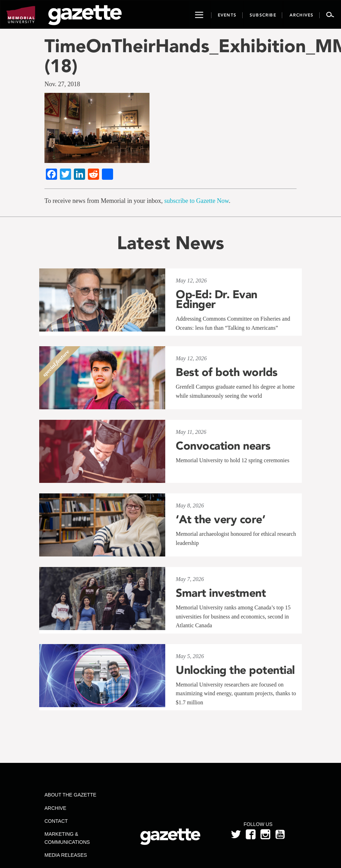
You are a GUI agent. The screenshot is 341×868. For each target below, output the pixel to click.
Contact (56, 821)
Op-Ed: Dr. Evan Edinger (217, 299)
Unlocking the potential (235, 670)
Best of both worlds (227, 372)
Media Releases (66, 855)
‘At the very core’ (220, 519)
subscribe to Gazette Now (196, 201)
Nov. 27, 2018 (62, 84)
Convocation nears (223, 446)
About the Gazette (70, 795)
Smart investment (221, 593)
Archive (55, 808)
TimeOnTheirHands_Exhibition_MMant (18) (170, 56)
